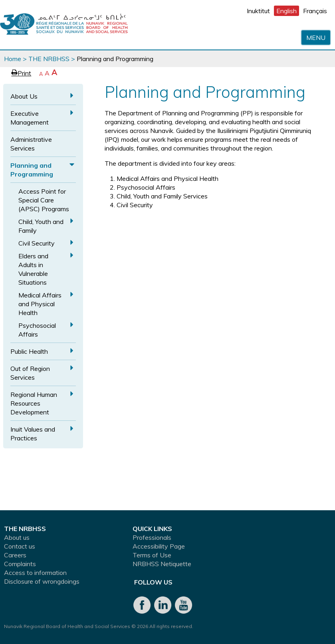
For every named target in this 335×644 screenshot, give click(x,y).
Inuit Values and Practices (33, 434)
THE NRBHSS (49, 59)
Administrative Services (31, 144)
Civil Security (37, 243)
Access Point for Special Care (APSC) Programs (44, 200)
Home (13, 59)
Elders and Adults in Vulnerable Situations (33, 269)
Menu (316, 38)
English (286, 11)
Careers (15, 555)
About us (17, 537)
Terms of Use (152, 555)
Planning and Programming (32, 170)
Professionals (152, 537)
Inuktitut (258, 11)
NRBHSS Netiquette (162, 564)
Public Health (29, 351)
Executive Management (30, 118)
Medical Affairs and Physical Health (40, 304)
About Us (24, 96)
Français (315, 11)
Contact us (20, 546)
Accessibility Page (159, 546)
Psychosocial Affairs (37, 330)
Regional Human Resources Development (34, 403)
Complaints (20, 564)
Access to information (35, 573)
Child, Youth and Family (41, 226)
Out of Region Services (30, 373)
